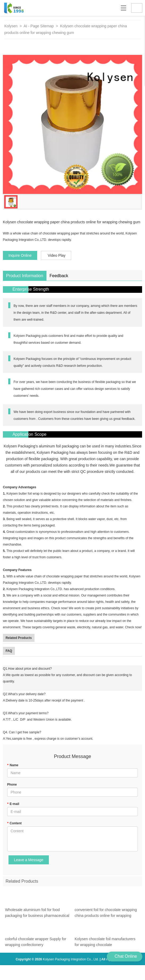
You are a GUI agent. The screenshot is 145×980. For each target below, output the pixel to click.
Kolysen (11, 26)
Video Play (57, 255)
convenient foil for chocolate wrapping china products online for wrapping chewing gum (106, 917)
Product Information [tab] (25, 276)
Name (13, 765)
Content (14, 823)
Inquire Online (20, 255)
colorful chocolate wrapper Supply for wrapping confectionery (36, 946)
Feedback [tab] (59, 276)
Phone (12, 785)
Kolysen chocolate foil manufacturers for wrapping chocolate (105, 946)
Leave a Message (29, 860)
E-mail (13, 804)
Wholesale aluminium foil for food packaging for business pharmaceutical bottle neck (37, 917)
